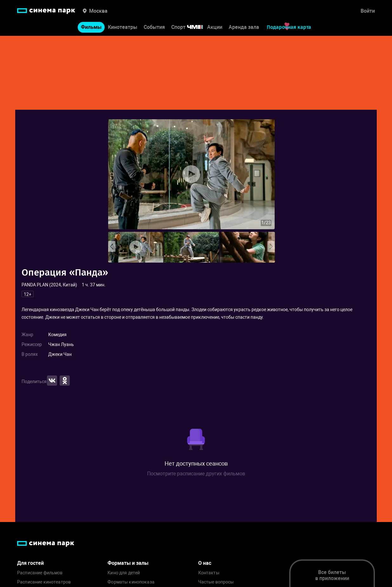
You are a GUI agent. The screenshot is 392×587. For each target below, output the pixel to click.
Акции (215, 28)
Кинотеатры (123, 28)
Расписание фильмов (40, 573)
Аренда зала (244, 28)
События (154, 28)
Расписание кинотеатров (44, 582)
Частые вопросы (216, 582)
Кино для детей (124, 573)
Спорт (191, 28)
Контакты (209, 573)
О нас (205, 563)
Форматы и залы (128, 563)
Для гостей (30, 563)
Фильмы (91, 28)
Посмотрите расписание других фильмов (196, 474)
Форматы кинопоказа (131, 582)
